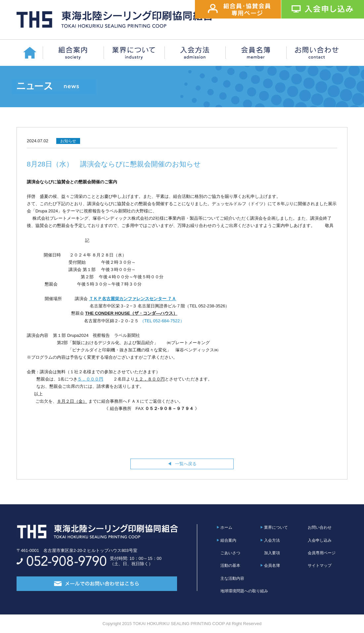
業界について (276, 527)
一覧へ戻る (186, 464)
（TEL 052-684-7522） (161, 321)
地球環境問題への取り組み (244, 591)
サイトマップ (320, 565)
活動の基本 (230, 565)
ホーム (226, 527)
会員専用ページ (322, 553)
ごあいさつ (230, 553)
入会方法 (272, 540)
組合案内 (228, 540)
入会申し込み (320, 540)
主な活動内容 (232, 578)
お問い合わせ (320, 527)
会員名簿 (272, 565)
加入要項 (272, 553)
